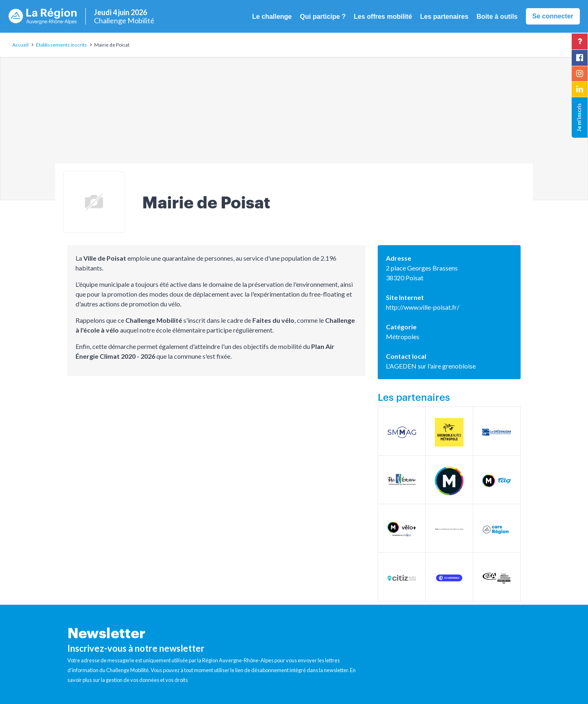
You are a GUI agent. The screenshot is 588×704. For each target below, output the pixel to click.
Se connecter (553, 16)
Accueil (20, 45)
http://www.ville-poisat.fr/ (423, 307)
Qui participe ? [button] (323, 17)
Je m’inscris (579, 117)
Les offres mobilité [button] (383, 17)
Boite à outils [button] (497, 17)
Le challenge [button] (272, 17)
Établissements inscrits (61, 45)
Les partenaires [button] (444, 17)
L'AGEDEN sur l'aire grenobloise (431, 366)
